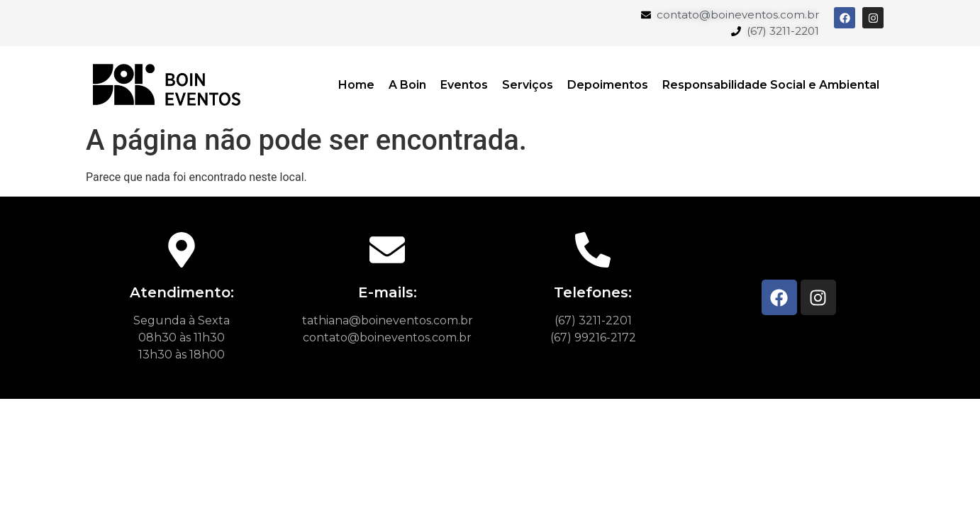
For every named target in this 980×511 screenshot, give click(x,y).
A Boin (407, 85)
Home (356, 85)
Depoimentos (608, 85)
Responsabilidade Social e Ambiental (771, 85)
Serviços (528, 85)
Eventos (464, 85)
